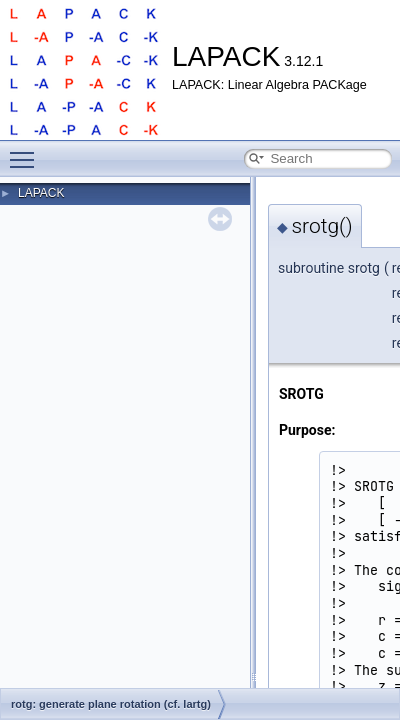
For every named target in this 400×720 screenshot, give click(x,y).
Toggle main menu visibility (27, 151)
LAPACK (41, 193)
